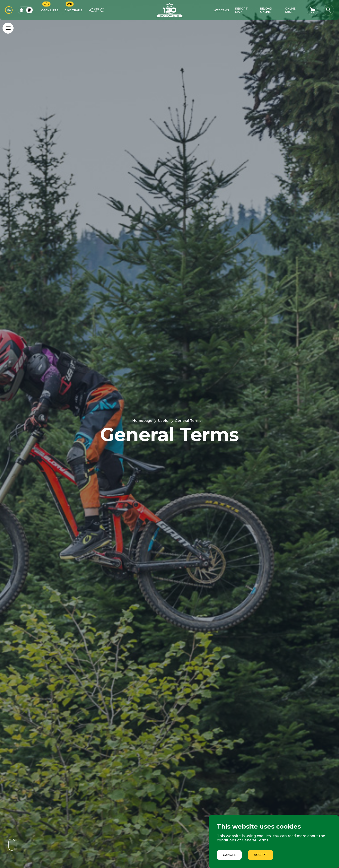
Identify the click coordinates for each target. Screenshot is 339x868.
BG (9, 10)
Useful (164, 421)
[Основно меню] (8, 28)
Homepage (142, 421)
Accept (260, 855)
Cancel (229, 855)
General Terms (188, 421)
